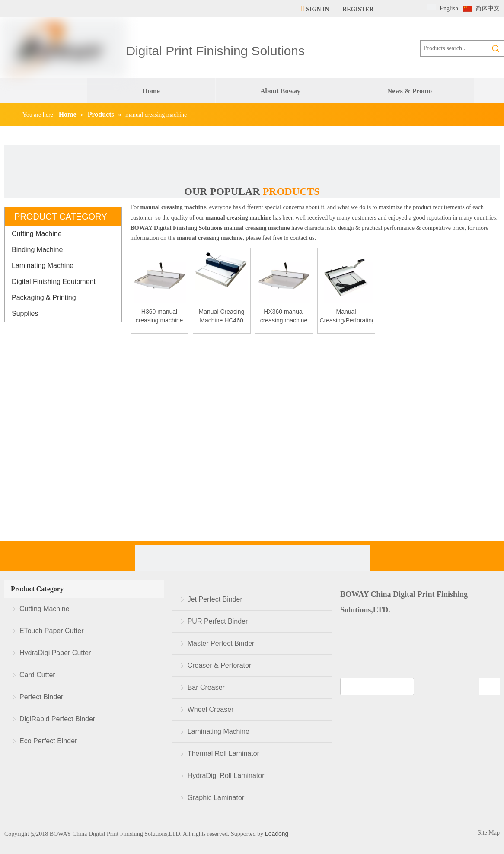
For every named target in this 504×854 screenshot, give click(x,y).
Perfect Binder (41, 697)
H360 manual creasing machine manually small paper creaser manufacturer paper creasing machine (159, 316)
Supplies (25, 314)
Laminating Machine (43, 266)
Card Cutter (37, 675)
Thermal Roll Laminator (223, 754)
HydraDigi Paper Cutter (55, 653)
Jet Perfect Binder (215, 599)
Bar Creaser (206, 687)
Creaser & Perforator (220, 665)
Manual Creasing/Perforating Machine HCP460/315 (346, 316)
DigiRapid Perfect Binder (57, 719)
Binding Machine (37, 250)
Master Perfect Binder (221, 643)
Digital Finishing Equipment (54, 282)
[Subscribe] (489, 686)
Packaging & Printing (44, 298)
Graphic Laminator (216, 798)
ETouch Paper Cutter (52, 631)
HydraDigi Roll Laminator (226, 776)
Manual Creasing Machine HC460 (222, 316)
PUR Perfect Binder (218, 621)
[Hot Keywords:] (496, 48)
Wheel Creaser (211, 709)
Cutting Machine (37, 234)
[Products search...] (454, 48)
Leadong (276, 834)
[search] (377, 686)
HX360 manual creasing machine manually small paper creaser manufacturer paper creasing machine (284, 316)
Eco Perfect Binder (48, 741)
